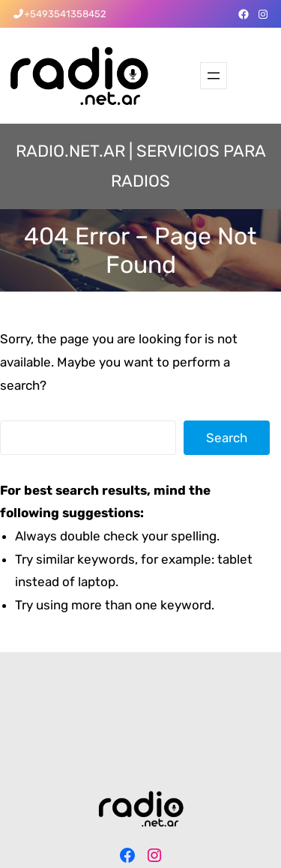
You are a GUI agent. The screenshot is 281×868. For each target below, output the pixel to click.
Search (227, 438)
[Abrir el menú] (214, 76)
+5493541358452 (65, 14)
